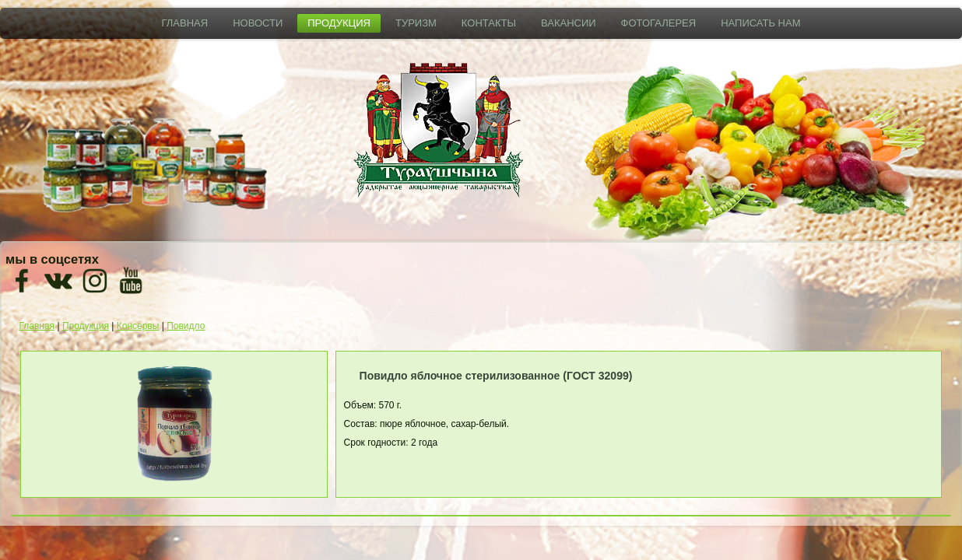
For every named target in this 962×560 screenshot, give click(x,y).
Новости (258, 23)
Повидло (186, 326)
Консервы (138, 326)
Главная (185, 23)
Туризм (416, 23)
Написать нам (760, 23)
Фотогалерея (659, 23)
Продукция (339, 23)
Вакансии (569, 23)
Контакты (489, 23)
